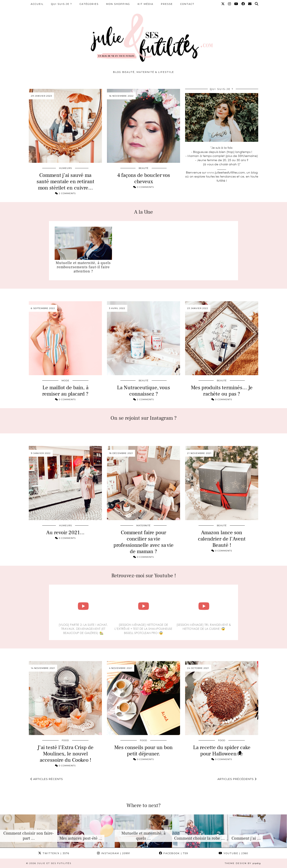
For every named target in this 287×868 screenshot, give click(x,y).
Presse (167, 4)
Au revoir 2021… (65, 533)
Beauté (144, 168)
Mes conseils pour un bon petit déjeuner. (143, 751)
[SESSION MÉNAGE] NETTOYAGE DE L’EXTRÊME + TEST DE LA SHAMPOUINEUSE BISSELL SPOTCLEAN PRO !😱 (143, 629)
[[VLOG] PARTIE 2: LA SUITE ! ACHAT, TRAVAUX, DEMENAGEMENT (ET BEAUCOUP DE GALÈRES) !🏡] (83, 606)
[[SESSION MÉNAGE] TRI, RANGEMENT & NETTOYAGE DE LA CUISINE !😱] (204, 606)
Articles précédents (237, 779)
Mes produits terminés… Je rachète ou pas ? (222, 391)
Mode (65, 381)
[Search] (257, 4)
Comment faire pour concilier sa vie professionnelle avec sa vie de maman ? (143, 542)
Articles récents (47, 779)
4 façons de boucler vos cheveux (144, 178)
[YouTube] (236, 4)
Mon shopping (118, 4)
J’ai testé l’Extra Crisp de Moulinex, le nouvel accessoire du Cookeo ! (65, 754)
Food (65, 740)
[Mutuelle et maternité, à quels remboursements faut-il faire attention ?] (83, 243)
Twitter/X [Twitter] (54, 853)
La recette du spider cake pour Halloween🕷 (222, 751)
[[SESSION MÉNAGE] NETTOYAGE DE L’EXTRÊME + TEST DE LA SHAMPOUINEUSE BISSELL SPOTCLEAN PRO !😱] (143, 606)
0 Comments (143, 187)
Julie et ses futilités (54, 863)
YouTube (233, 853)
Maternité (143, 525)
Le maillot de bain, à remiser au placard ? (65, 391)
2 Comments (65, 193)
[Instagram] (230, 4)
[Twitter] (223, 4)
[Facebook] (243, 4)
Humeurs (65, 168)
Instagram (114, 853)
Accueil (37, 4)
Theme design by (243, 863)
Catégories (89, 4)
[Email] (250, 4)
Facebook (174, 853)
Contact (187, 4)
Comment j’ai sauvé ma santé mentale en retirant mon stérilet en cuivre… (65, 181)
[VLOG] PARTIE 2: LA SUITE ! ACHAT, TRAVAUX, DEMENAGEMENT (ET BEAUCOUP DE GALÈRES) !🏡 (83, 629)
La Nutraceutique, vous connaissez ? (143, 391)
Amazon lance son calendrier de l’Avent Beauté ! (222, 539)
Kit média (145, 4)
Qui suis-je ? (62, 4)
